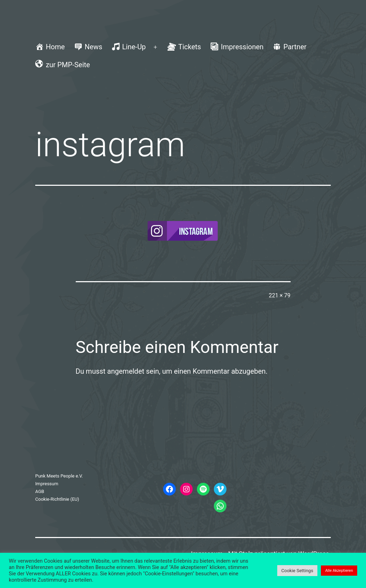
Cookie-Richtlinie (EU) (57, 499)
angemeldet (126, 371)
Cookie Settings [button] (297, 571)
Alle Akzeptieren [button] (339, 571)
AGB (40, 491)
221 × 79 (280, 295)
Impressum (47, 484)
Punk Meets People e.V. (59, 476)
